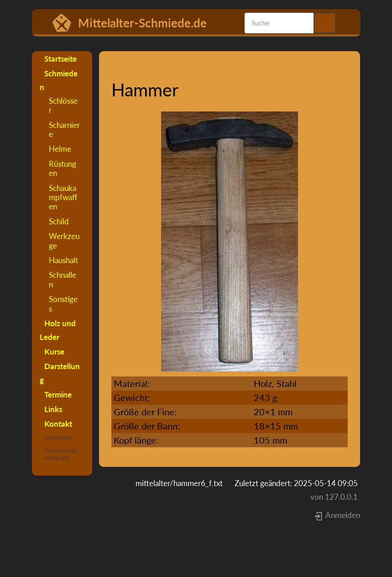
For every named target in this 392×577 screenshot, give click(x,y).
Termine (58, 394)
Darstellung (60, 373)
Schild (59, 221)
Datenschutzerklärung (61, 454)
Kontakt (58, 424)
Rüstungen (63, 168)
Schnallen (63, 279)
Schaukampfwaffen (63, 197)
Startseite (60, 59)
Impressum (59, 438)
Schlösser (63, 105)
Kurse (54, 352)
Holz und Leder (58, 330)
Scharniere (64, 130)
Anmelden (337, 515)
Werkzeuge (64, 241)
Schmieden (59, 80)
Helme (60, 149)
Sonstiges (63, 304)
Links (53, 409)
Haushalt (63, 260)
